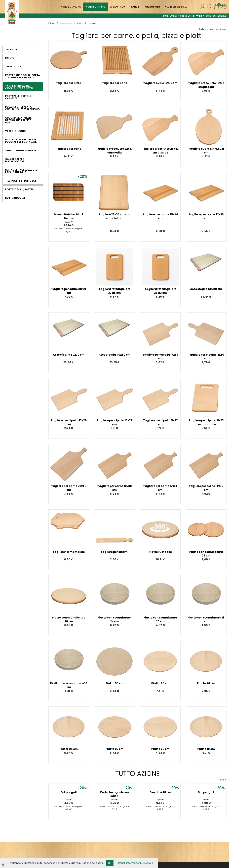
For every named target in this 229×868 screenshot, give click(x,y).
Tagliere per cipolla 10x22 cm (115, 422)
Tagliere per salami (115, 552)
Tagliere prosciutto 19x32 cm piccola (206, 85)
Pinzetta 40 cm (160, 792)
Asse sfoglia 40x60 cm (115, 355)
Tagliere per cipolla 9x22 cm (160, 422)
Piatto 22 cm (114, 749)
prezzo (214, 29)
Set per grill (69, 792)
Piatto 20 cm (160, 749)
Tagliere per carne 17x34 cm (160, 488)
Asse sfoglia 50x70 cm (69, 355)
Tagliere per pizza (69, 83)
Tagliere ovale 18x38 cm (160, 83)
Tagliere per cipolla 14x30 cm (206, 357)
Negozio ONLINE (71, 7)
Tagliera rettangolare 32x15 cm (115, 291)
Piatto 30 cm (115, 683)
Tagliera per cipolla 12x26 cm (69, 422)
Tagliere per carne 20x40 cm (69, 488)
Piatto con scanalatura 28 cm (69, 619)
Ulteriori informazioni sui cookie (135, 863)
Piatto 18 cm (206, 749)
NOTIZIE (135, 7)
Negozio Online (95, 7)
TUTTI (223, 780)
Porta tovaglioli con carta (115, 794)
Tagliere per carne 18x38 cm (115, 488)
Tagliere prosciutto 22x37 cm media (115, 151)
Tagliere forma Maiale (69, 552)
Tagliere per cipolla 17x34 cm (160, 357)
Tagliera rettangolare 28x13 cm (160, 291)
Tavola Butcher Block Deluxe (69, 216)
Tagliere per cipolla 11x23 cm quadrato (206, 422)
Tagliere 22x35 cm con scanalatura (114, 216)
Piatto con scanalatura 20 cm (160, 619)
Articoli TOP (118, 7)
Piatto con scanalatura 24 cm (114, 619)
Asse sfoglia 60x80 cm (206, 289)
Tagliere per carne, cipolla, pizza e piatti (77, 23)
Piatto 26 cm (206, 683)
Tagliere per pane (115, 83)
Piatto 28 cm (160, 683)
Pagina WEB (152, 7)
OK (110, 863)
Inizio (51, 23)
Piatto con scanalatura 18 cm (206, 619)
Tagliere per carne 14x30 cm (206, 488)
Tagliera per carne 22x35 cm (206, 216)
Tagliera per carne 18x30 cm (69, 291)
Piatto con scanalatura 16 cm (69, 685)
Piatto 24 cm (69, 749)
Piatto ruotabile (160, 552)
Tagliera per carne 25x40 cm (160, 216)
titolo (223, 29)
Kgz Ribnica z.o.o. (176, 7)
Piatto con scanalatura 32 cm (206, 554)
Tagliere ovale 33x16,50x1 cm (206, 151)
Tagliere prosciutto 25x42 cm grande (160, 151)
